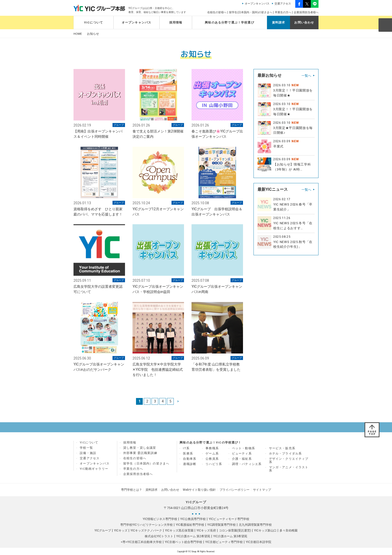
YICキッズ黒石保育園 (179, 530)
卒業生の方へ (283, 12)
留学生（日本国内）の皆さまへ (146, 464)
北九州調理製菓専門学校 (255, 524)
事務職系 (212, 448)
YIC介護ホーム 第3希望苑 (230, 536)
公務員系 (212, 459)
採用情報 (176, 22)
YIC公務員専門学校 (193, 519)
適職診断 (190, 464)
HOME (78, 34)
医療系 (188, 454)
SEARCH (385, 25)
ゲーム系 (212, 454)
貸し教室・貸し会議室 (140, 448)
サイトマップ (260, 490)
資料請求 (279, 22)
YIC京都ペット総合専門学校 (183, 542)
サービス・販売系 (282, 448)
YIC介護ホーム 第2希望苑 (193, 536)
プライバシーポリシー (233, 490)
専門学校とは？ (133, 490)
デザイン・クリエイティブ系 (289, 461)
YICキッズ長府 (206, 530)
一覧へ (306, 76)
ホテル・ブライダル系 (285, 454)
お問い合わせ (304, 22)
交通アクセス (283, 4)
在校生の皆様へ (217, 12)
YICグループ (103, 530)
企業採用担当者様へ (306, 12)
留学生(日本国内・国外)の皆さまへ (251, 12)
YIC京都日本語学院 (258, 542)
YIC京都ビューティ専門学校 (224, 542)
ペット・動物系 (243, 448)
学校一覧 (86, 448)
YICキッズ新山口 (265, 530)
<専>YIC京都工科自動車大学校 (141, 542)
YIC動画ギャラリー (94, 469)
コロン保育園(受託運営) (235, 530)
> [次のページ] (178, 401)
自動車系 (190, 459)
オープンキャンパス (257, 4)
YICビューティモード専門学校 (229, 519)
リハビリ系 (214, 464)
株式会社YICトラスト (159, 536)
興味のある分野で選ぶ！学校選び (229, 22)
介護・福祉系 (242, 459)
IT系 (186, 448)
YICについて (93, 22)
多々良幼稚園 (288, 530)
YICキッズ (121, 530)
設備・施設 (88, 453)
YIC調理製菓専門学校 (221, 524)
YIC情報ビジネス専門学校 (160, 519)
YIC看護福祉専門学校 (190, 524)
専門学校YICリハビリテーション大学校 (146, 524)
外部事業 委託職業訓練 (140, 453)
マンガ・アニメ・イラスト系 (289, 469)
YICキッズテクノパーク (146, 530)
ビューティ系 (242, 454)
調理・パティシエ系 (247, 464)
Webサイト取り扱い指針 (199, 490)
